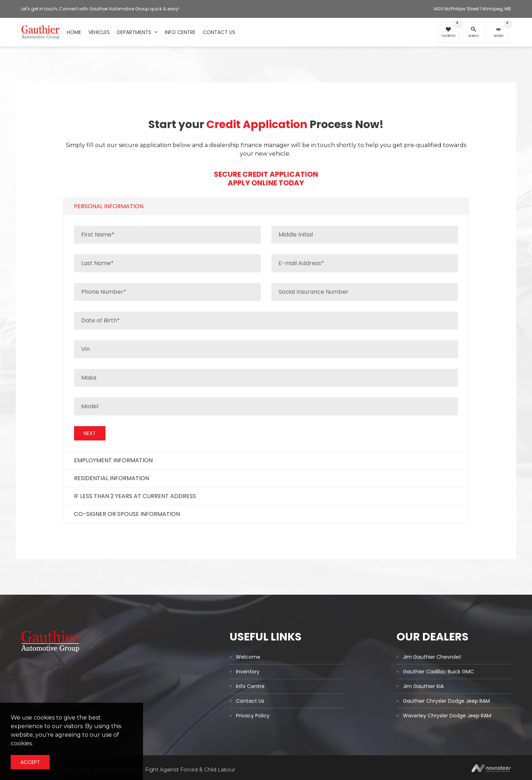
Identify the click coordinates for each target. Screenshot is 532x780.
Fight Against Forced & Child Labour (190, 770)
